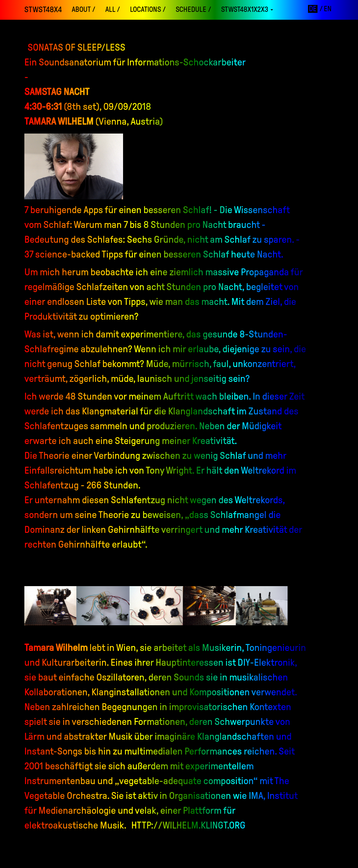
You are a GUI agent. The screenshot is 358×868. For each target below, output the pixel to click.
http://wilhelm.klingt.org (188, 825)
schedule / (193, 10)
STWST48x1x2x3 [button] (247, 10)
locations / (148, 10)
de (313, 9)
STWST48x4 (43, 10)
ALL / (113, 10)
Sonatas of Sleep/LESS (77, 47)
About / (84, 10)
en (328, 9)
